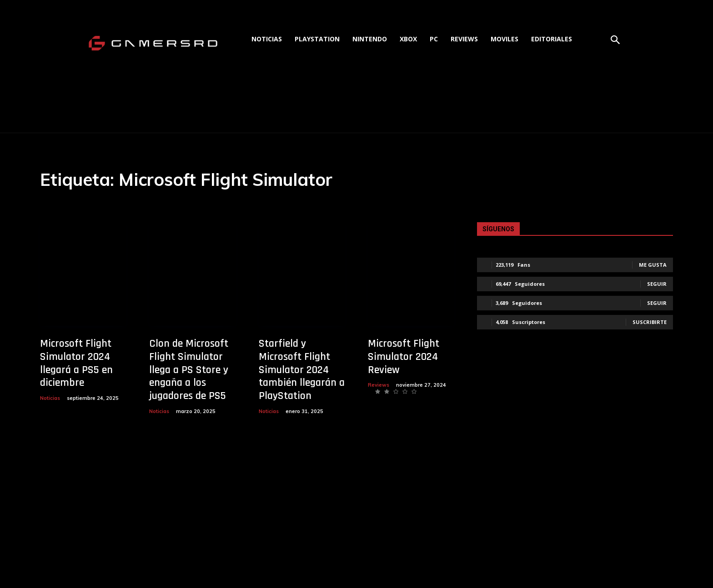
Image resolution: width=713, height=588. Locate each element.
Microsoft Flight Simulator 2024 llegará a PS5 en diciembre (76, 363)
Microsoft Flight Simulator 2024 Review (404, 357)
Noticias (50, 398)
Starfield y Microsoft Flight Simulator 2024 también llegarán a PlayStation (302, 370)
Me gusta (653, 265)
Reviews (379, 385)
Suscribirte (650, 322)
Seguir (657, 284)
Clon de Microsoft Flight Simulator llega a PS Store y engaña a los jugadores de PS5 (189, 370)
